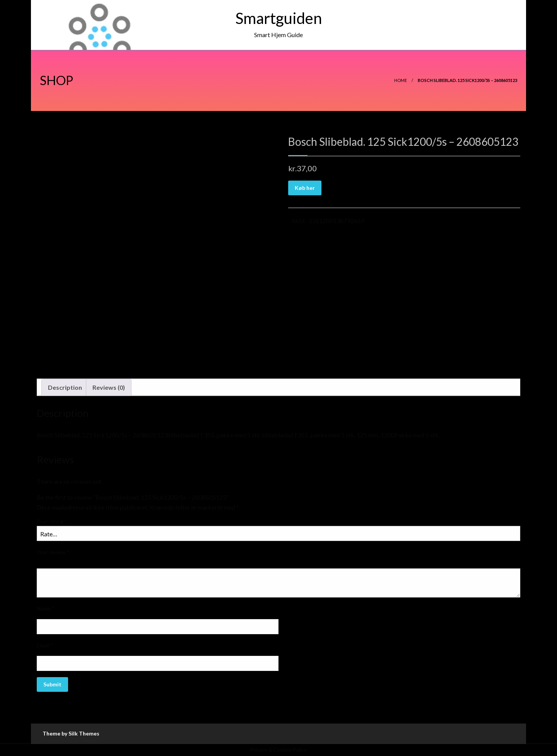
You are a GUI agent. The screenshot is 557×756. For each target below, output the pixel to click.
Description (65, 387)
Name (46, 608)
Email (45, 645)
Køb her (305, 188)
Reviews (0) (109, 387)
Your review (53, 552)
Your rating (52, 521)
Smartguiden (279, 18)
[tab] (65, 387)
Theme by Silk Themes (71, 733)
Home (401, 80)
